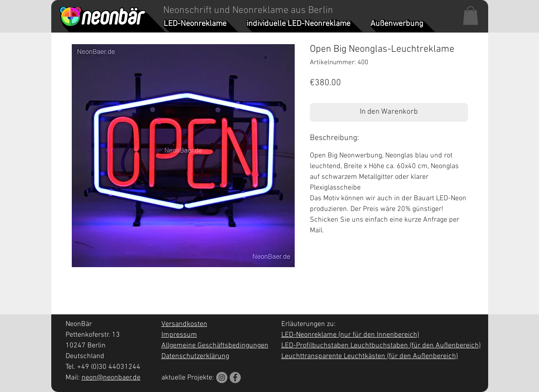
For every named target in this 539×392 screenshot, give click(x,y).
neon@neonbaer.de (111, 378)
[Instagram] (222, 378)
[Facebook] (235, 378)
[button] (471, 16)
